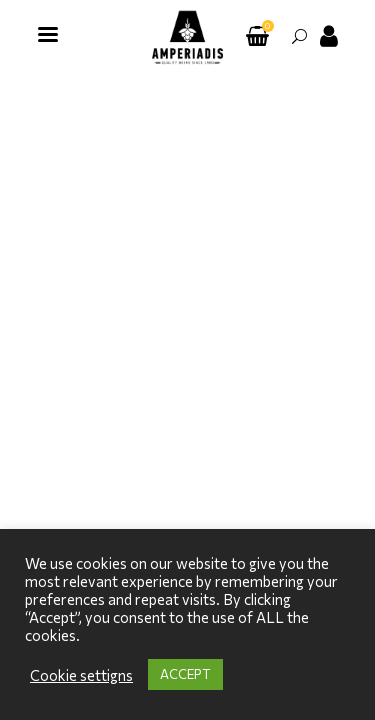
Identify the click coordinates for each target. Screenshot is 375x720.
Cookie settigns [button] (81, 675)
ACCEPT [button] (185, 674)
